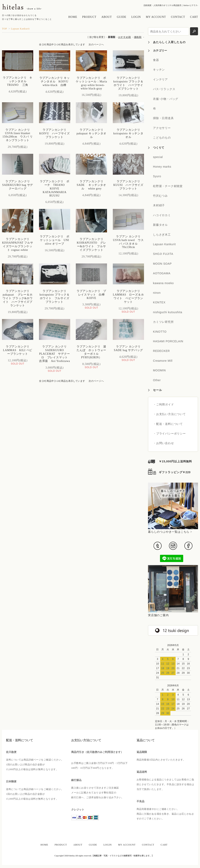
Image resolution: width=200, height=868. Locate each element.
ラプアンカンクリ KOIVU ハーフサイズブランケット (54, 133)
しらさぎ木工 (162, 235)
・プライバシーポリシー (169, 433)
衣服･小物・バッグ (166, 99)
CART (194, 17)
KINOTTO (160, 332)
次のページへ (96, 45)
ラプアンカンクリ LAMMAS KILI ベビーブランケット (18, 350)
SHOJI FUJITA (163, 254)
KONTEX (159, 302)
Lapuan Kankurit (20, 29)
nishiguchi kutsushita (168, 312)
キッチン (159, 70)
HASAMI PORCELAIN (168, 341)
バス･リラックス (164, 89)
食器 (156, 60)
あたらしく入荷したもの (169, 42)
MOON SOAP (162, 264)
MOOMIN (159, 370)
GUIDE (122, 17)
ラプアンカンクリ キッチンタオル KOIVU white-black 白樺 (55, 82)
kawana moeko (163, 283)
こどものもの (162, 138)
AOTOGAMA (162, 273)
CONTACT (178, 17)
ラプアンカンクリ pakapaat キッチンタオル (91, 133)
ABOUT (107, 17)
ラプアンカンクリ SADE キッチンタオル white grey (91, 185)
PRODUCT (89, 17)
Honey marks (162, 167)
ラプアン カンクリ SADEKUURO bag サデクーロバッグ (18, 185)
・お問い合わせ (164, 443)
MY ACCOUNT (156, 17)
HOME (73, 17)
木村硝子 (159, 205)
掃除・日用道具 (163, 118)
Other (157, 380)
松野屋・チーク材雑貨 (168, 186)
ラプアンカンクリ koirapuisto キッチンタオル (128, 133)
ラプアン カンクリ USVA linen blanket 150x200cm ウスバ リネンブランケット (18, 135)
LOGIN (136, 17)
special (158, 157)
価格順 (138, 37)
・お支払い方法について (169, 414)
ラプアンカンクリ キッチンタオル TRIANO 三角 (18, 81)
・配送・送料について (168, 424)
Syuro (157, 176)
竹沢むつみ (160, 196)
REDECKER (161, 351)
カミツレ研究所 (163, 322)
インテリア (160, 79)
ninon (157, 293)
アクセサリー (162, 128)
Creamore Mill (163, 361)
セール (157, 390)
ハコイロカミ (162, 215)
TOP (4, 29)
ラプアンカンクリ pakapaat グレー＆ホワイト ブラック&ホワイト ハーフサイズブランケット (17, 298)
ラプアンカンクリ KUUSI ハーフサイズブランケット (128, 185)
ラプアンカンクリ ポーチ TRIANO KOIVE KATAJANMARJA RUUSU (55, 188)
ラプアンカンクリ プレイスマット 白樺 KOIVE (92, 295)
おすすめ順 (125, 37)
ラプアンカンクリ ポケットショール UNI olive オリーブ (56, 240)
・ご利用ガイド (164, 404)
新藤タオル (160, 225)
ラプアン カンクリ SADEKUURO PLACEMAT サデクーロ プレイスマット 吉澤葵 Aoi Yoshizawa (56, 354)
